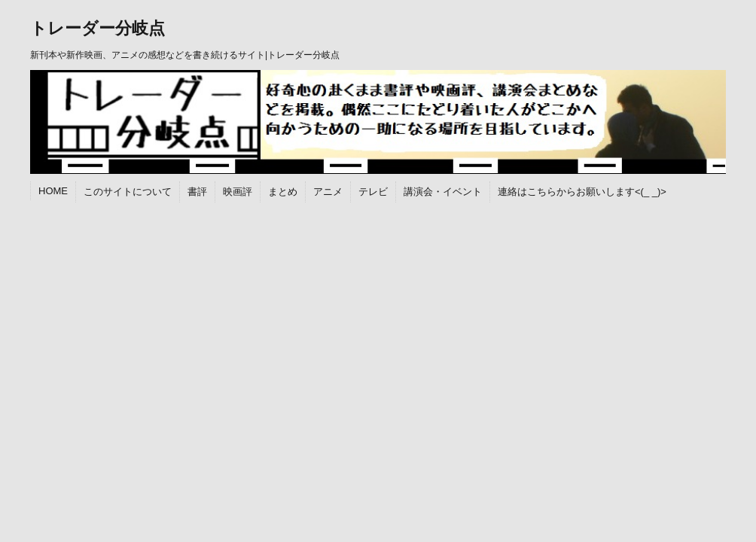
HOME (53, 191)
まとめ (283, 192)
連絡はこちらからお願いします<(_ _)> (582, 192)
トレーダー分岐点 (98, 28)
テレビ (373, 192)
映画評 (238, 192)
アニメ (328, 192)
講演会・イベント (443, 192)
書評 (197, 192)
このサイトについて (128, 192)
